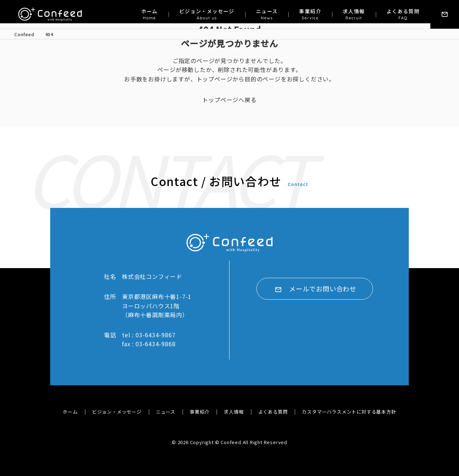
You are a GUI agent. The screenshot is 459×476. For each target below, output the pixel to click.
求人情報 (354, 15)
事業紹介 (310, 15)
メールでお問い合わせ (323, 289)
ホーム (150, 15)
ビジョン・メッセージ (207, 15)
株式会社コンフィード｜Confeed (51, 14)
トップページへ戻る (229, 100)
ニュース (267, 15)
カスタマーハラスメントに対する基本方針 (349, 412)
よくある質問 (403, 15)
